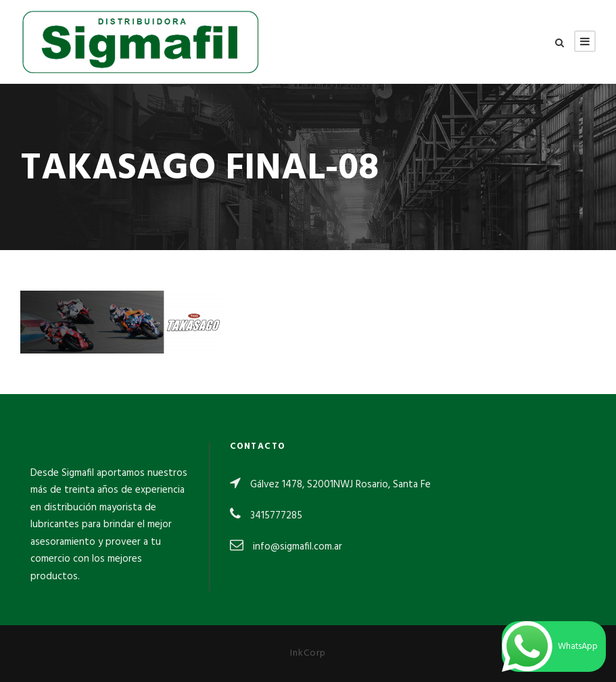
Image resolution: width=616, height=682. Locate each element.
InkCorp (308, 653)
